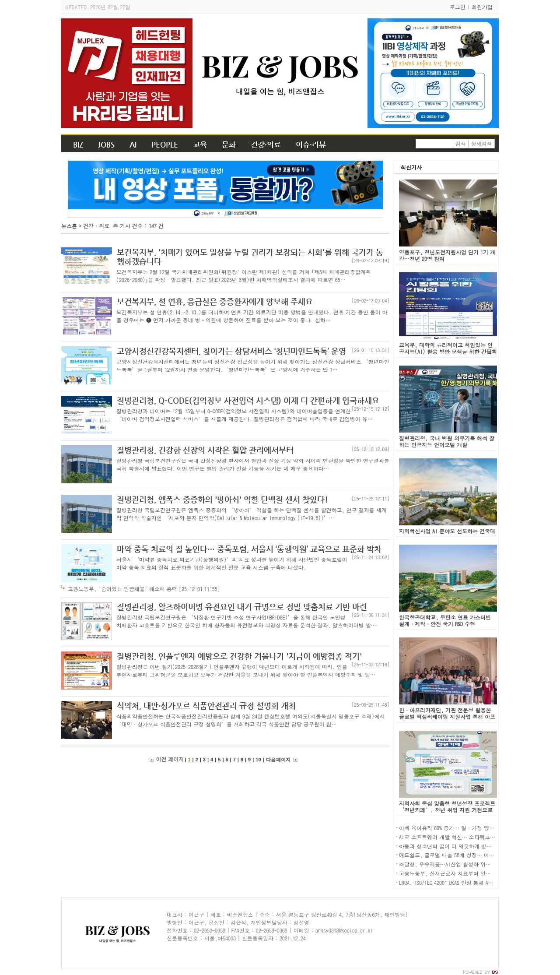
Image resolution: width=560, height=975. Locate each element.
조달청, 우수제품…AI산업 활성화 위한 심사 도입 (457, 864)
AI (133, 144)
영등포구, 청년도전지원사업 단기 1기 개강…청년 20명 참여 (447, 255)
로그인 (458, 7)
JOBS (106, 144)
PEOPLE (165, 144)
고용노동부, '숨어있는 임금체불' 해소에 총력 (144, 589)
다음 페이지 (278, 760)
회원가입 (482, 7)
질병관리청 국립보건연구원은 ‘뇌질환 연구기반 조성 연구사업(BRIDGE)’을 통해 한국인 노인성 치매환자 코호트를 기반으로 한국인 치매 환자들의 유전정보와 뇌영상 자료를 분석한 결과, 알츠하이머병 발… (246, 621)
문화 (229, 144)
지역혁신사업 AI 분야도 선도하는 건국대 (447, 531)
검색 (461, 143)
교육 (200, 144)
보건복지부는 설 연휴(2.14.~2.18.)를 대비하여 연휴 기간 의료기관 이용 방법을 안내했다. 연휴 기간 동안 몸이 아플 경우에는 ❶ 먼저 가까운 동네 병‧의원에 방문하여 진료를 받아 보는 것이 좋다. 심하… (252, 316)
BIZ (78, 144)
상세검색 (482, 143)
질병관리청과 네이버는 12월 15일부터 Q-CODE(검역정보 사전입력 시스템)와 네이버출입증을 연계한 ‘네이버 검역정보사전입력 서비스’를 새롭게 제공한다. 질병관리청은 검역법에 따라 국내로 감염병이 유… (245, 415)
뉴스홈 (69, 226)
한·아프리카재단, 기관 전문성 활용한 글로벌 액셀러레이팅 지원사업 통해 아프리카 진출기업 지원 (447, 716)
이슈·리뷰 (311, 144)
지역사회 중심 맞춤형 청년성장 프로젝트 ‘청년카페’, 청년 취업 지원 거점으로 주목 (447, 810)
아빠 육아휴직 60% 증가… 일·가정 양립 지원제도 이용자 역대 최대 (479, 828)
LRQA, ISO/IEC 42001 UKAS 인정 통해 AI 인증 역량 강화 (463, 882)
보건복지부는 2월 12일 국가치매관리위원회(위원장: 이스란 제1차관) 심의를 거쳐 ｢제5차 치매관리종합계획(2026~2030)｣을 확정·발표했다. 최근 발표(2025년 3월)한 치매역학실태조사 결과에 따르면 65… (244, 276)
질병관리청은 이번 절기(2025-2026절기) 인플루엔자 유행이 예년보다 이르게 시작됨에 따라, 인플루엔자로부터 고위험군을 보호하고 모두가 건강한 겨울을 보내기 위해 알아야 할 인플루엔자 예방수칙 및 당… (246, 671)
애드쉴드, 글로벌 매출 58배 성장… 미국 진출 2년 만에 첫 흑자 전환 (479, 855)
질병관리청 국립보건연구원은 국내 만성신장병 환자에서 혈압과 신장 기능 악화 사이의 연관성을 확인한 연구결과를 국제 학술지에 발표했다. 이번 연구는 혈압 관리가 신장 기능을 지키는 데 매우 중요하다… (253, 464)
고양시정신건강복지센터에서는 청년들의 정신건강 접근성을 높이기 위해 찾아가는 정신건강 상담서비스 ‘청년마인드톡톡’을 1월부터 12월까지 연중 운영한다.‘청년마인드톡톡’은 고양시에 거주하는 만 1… (253, 365)
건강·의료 (266, 144)
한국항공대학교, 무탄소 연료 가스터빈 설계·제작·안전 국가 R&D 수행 (445, 620)
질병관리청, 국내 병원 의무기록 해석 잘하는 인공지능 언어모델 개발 (447, 441)
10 (258, 760)
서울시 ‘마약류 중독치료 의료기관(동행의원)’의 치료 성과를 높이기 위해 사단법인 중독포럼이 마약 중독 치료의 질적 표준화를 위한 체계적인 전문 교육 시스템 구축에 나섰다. (232, 563)
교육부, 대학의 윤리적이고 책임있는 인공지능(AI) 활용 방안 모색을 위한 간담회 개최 (448, 351)
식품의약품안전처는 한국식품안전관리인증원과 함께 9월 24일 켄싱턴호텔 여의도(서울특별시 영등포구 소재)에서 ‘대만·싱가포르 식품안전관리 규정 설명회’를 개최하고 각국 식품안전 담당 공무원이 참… (251, 720)
